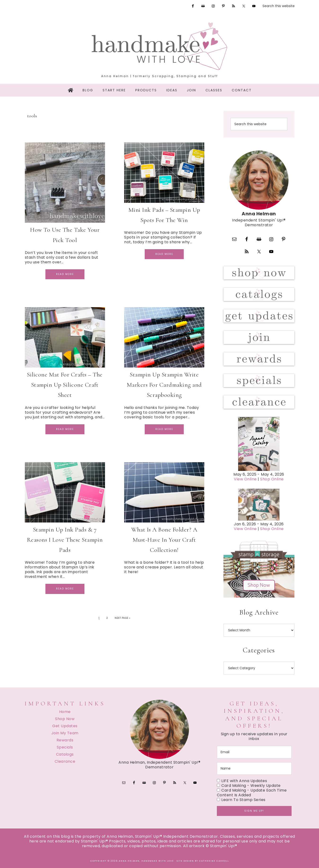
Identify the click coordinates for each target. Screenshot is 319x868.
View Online (245, 479)
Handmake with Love (160, 46)
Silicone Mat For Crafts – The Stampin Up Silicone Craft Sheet (65, 385)
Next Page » (123, 618)
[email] (254, 752)
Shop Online (272, 479)
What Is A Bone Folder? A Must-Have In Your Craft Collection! (164, 540)
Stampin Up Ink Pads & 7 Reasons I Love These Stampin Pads (65, 540)
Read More (65, 274)
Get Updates (65, 726)
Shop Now (65, 719)
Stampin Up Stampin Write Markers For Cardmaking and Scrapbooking (164, 385)
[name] (254, 768)
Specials (65, 747)
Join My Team (65, 733)
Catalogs (65, 754)
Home (65, 712)
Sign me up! (254, 811)
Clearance (65, 761)
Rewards (65, 740)
